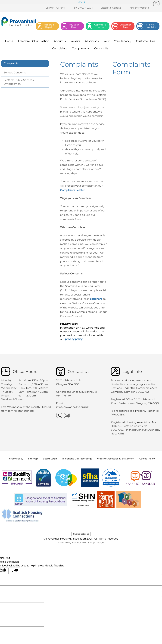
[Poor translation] (14, 571)
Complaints (11, 63)
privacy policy (74, 339)
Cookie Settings (81, 534)
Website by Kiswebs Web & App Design (81, 543)
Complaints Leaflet (72, 190)
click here (97, 299)
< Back (81, 2)
